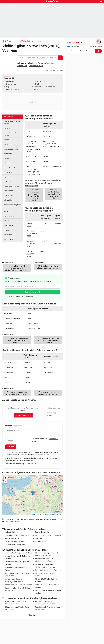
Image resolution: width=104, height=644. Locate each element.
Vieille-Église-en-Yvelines (31, 41)
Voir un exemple (95, 46)
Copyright (32, 615)
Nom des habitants (13, 89)
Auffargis (30, 63)
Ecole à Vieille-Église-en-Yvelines (48, 570)
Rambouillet (22, 66)
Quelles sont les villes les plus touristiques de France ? (48, 340)
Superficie (38, 81)
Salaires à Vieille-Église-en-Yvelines (18, 553)
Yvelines (16, 41)
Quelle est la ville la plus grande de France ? (17, 393)
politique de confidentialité (28, 464)
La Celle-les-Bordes (12, 545)
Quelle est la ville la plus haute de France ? (48, 393)
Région (9, 87)
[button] (33, 493)
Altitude (37, 84)
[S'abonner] (84, 51)
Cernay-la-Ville (41, 532)
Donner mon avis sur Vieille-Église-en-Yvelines (35, 195)
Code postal (10, 81)
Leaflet (34, 514)
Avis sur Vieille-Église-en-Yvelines (45, 87)
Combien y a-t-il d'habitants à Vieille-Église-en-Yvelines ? (17, 268)
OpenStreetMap (49, 514)
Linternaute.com (74, 46)
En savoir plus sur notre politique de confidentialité (20, 297)
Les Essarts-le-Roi (36, 66)
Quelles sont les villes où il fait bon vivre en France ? (18, 340)
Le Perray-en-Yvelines (44, 63)
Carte (36, 89)
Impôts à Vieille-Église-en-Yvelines (18, 585)
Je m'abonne (31, 292)
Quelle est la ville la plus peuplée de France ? (48, 267)
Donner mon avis (23, 415)
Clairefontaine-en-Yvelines (45, 535)
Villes (9, 41)
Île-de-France (48, 131)
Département (11, 84)
